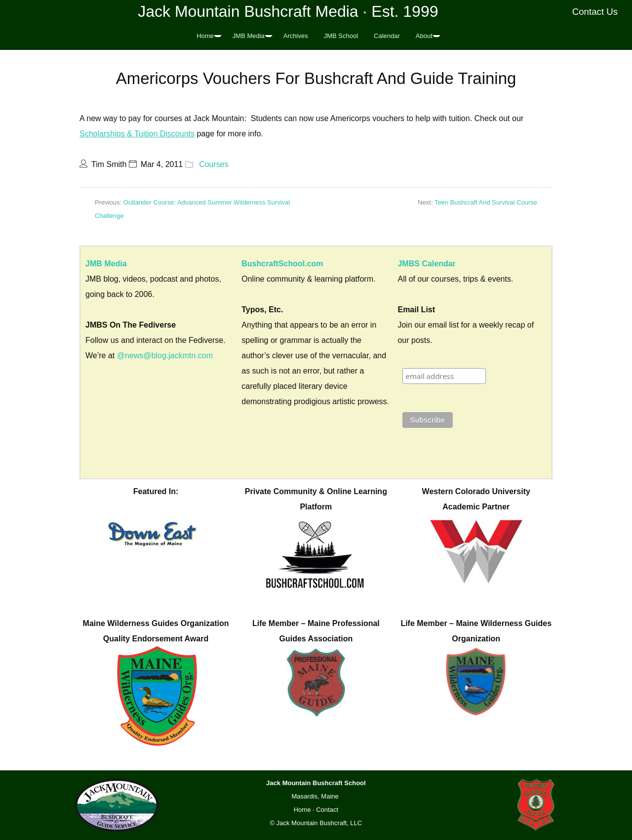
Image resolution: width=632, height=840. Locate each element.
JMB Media (249, 36)
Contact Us (595, 12)
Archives (296, 36)
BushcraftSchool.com (282, 264)
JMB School (341, 36)
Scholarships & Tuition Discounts (137, 134)
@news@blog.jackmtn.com (165, 356)
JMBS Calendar (426, 264)
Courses (214, 164)
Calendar (387, 36)
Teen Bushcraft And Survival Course (486, 202)
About (424, 36)
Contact (327, 810)
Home (205, 36)
